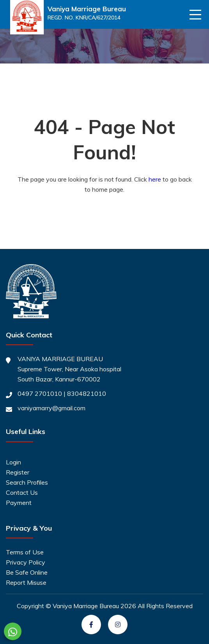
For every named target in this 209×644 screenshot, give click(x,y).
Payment (19, 503)
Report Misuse (26, 582)
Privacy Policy (26, 562)
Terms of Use (25, 552)
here (155, 179)
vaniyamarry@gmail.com (51, 408)
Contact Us (22, 492)
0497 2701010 (40, 393)
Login (13, 462)
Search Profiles (27, 482)
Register (18, 472)
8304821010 (87, 393)
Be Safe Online (27, 572)
